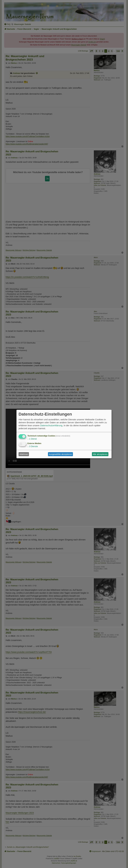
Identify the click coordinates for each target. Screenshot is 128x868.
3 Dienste (33, 446)
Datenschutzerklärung (51, 425)
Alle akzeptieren (100, 454)
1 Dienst (32, 439)
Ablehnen (24, 454)
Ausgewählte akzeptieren (60, 454)
